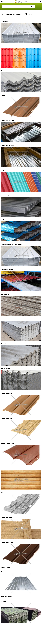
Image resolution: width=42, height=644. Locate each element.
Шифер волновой (6, 71)
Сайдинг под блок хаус (7, 542)
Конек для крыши (6, 567)
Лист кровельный (6, 572)
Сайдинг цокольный (6, 418)
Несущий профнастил (7, 195)
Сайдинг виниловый (6, 393)
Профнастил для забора (7, 120)
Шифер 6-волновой (6, 369)
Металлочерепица (6, 46)
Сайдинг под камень (6, 493)
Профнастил (4, 21)
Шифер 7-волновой (6, 344)
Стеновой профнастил (7, 269)
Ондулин (3, 601)
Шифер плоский (5, 294)
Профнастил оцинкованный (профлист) (11, 245)
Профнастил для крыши (7, 145)
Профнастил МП (5, 170)
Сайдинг (3, 96)
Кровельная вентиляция (8, 626)
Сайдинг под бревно (6, 468)
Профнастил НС (5, 220)
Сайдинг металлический (8, 443)
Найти (32, 6)
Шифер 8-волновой (6, 319)
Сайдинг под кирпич (6, 518)
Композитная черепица (7, 597)
